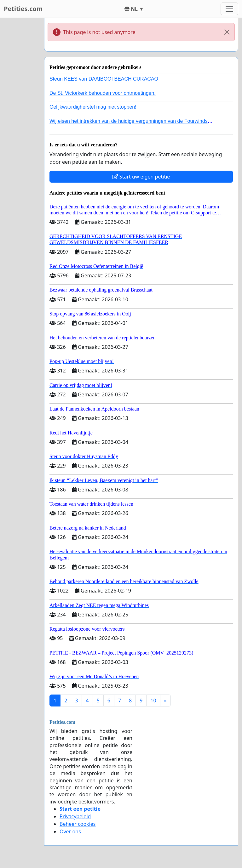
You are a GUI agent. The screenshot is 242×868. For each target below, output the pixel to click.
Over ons (70, 831)
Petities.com (23, 9)
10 (153, 701)
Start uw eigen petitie (141, 177)
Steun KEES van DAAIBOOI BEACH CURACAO (104, 79)
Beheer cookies (78, 824)
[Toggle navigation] (229, 9)
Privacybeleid (75, 816)
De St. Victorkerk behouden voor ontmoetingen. (103, 93)
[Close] (227, 32)
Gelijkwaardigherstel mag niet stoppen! (93, 107)
